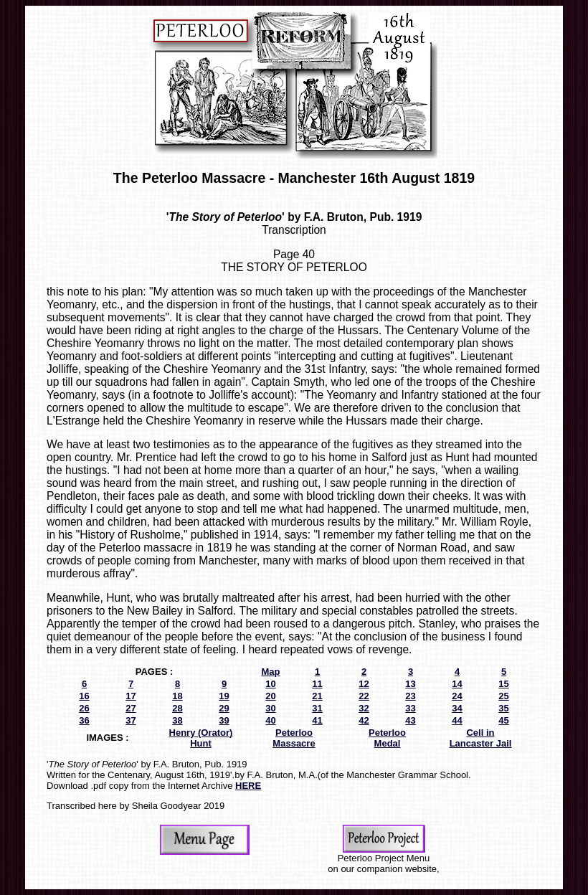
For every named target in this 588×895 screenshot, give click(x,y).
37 (131, 720)
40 (270, 720)
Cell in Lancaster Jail (481, 738)
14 (457, 684)
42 (364, 720)
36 (84, 720)
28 (177, 708)
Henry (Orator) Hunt (201, 738)
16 (84, 696)
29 (224, 708)
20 (270, 696)
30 (270, 708)
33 (410, 708)
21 (317, 696)
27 (131, 708)
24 (457, 696)
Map (271, 672)
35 (503, 708)
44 (457, 720)
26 (84, 708)
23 (410, 696)
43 (410, 720)
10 (270, 684)
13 (410, 684)
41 (317, 720)
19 (224, 696)
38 (177, 720)
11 (317, 684)
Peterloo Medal (387, 738)
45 (503, 720)
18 (177, 696)
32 (364, 708)
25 (503, 696)
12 (364, 684)
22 (364, 696)
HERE (248, 786)
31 (317, 708)
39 (224, 720)
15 (503, 684)
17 (131, 696)
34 (457, 708)
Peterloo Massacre (294, 738)
